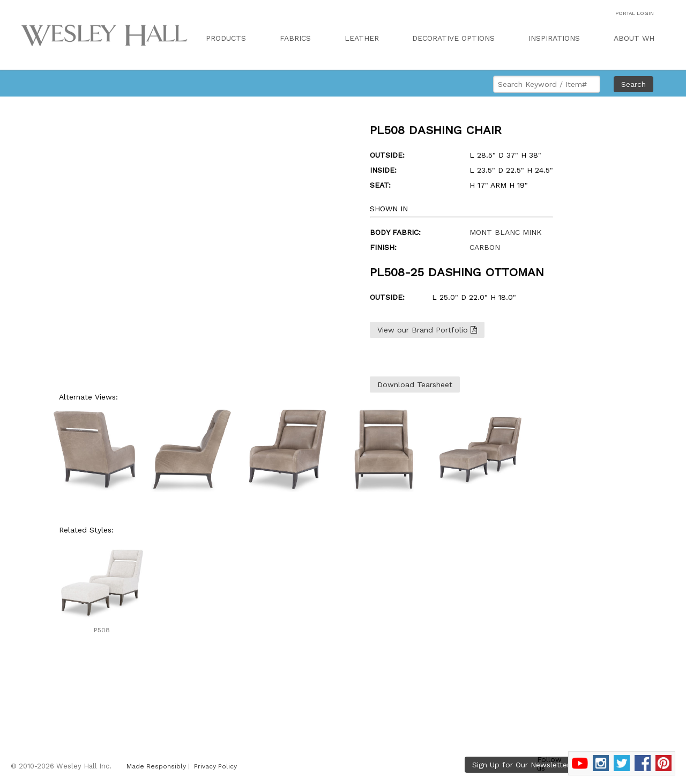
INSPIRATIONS (554, 38)
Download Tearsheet (415, 384)
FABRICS (295, 38)
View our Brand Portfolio (427, 330)
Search (633, 84)
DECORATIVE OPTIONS (453, 38)
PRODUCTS (226, 38)
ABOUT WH (634, 38)
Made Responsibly (156, 766)
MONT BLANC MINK (506, 232)
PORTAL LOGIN (635, 13)
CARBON (485, 247)
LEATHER (362, 38)
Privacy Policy (215, 766)
